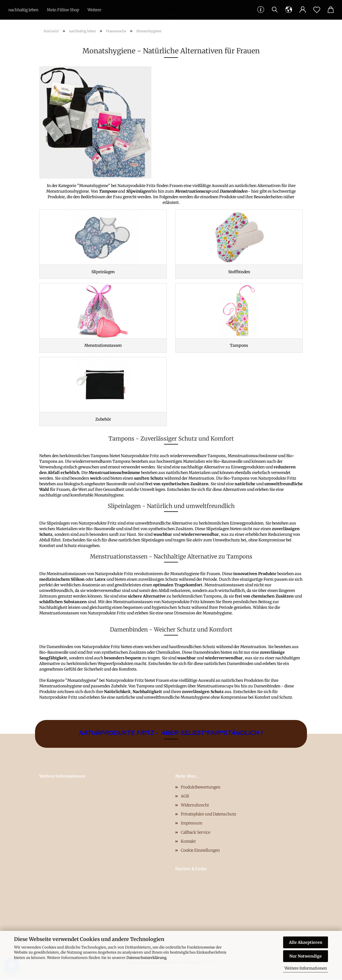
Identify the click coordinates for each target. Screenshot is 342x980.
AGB (185, 798)
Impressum (192, 825)
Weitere (94, 10)
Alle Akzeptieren (306, 942)
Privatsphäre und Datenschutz (209, 816)
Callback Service (196, 834)
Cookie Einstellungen (200, 852)
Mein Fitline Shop (63, 10)
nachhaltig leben (23, 10)
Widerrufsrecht (195, 807)
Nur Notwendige (306, 956)
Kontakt (54, 29)
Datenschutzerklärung (146, 958)
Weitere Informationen (306, 968)
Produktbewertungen (201, 789)
